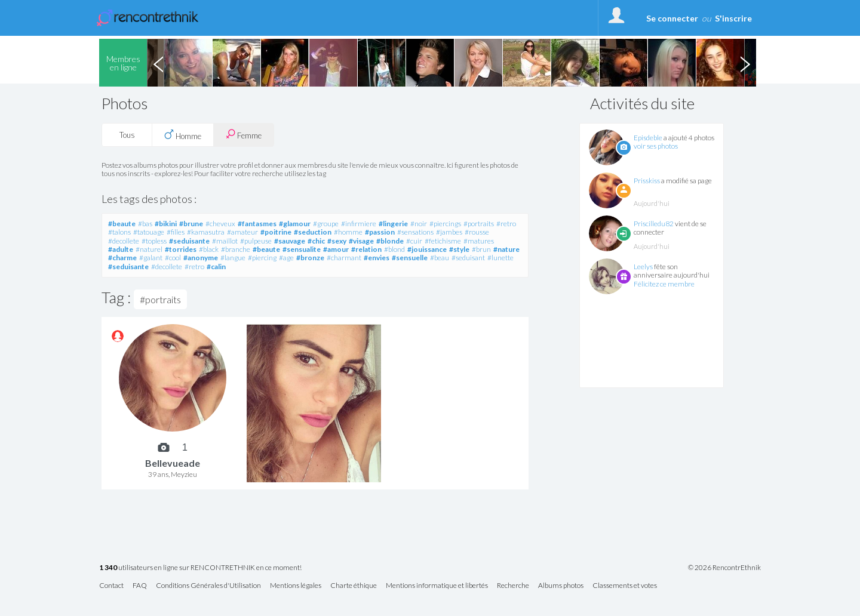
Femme (244, 135)
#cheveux (220, 224)
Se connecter (672, 18)
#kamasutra (206, 232)
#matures (479, 241)
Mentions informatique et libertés (437, 586)
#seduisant (468, 258)
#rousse (477, 232)
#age (286, 258)
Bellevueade (173, 463)
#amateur (242, 232)
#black (209, 249)
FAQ (140, 586)
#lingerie (393, 224)
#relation (366, 249)
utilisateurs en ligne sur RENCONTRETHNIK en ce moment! (200, 568)
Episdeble (648, 138)
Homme (183, 135)
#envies (377, 258)
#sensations (415, 232)
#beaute (122, 224)
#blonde (390, 241)
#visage (361, 241)
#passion (380, 232)
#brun (481, 249)
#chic (316, 241)
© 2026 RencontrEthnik (724, 568)
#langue (233, 258)
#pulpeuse (256, 241)
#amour (336, 249)
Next (745, 63)
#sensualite (302, 249)
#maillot (225, 241)
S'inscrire (733, 18)
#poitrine (276, 232)
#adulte (121, 249)
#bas (145, 224)
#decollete (124, 241)
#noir (419, 224)
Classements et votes (625, 586)
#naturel (149, 249)
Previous (158, 63)
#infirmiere (359, 224)
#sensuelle (410, 258)
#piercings (445, 224)
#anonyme (201, 258)
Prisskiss (647, 181)
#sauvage (290, 241)
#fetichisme (443, 241)
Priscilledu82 (654, 224)
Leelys (643, 267)
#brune (191, 224)
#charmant (344, 258)
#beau (440, 258)
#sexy (337, 241)
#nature (506, 249)
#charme (122, 258)
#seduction (313, 232)
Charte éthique (354, 586)
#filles (176, 232)
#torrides (181, 249)
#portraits (479, 224)
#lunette (500, 258)
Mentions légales (296, 586)
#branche (236, 249)
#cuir (414, 241)
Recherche (513, 586)
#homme (348, 232)
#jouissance (427, 249)
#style (459, 249)
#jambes (449, 232)
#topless (154, 241)
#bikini (166, 224)
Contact (111, 586)
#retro (506, 224)
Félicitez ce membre (664, 284)
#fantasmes (257, 224)
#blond (394, 249)
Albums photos (561, 586)
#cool (173, 258)
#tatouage (149, 232)
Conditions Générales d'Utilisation (208, 586)
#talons (119, 232)
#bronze (310, 258)
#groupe (326, 224)
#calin (216, 267)
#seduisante (189, 241)
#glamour (295, 224)
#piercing (262, 258)
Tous (127, 135)
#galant (151, 258)
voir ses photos (656, 146)
